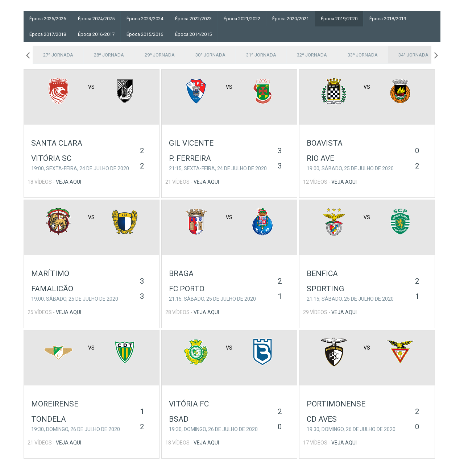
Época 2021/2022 (242, 19)
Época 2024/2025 (96, 19)
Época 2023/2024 (145, 19)
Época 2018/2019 (388, 19)
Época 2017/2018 (48, 34)
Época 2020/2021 (291, 19)
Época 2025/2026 (48, 19)
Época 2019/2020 (339, 19)
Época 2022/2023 (193, 19)
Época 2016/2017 (96, 34)
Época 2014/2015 (193, 34)
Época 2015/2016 (145, 34)
